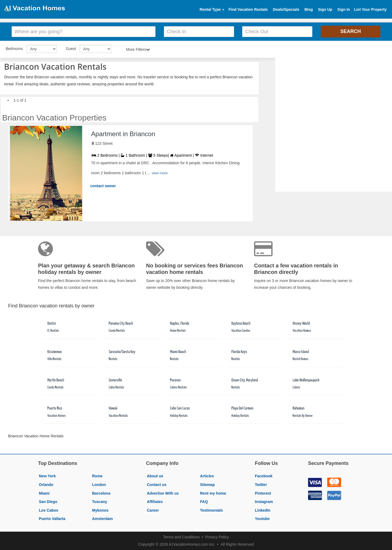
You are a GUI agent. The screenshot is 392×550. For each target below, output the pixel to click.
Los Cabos (49, 510)
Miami (44, 493)
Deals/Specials (286, 9)
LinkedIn (263, 510)
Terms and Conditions (182, 537)
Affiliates (155, 502)
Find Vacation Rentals (248, 9)
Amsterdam (102, 519)
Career (153, 510)
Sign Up (325, 9)
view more (160, 173)
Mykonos (100, 510)
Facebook (264, 476)
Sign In (344, 9)
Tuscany (100, 502)
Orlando (46, 485)
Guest (71, 49)
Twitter (261, 485)
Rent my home (213, 493)
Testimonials (212, 510)
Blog (309, 9)
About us (155, 476)
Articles (207, 476)
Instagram (264, 502)
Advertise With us (163, 493)
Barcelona (101, 493)
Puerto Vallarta (52, 519)
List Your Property (370, 9)
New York (47, 476)
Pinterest (263, 493)
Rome (97, 476)
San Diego (48, 502)
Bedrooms (14, 49)
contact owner (103, 186)
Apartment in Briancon (123, 134)
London (99, 485)
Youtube (262, 519)
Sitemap (207, 485)
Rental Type (212, 9)
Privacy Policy (217, 537)
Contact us (157, 485)
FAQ (204, 502)
